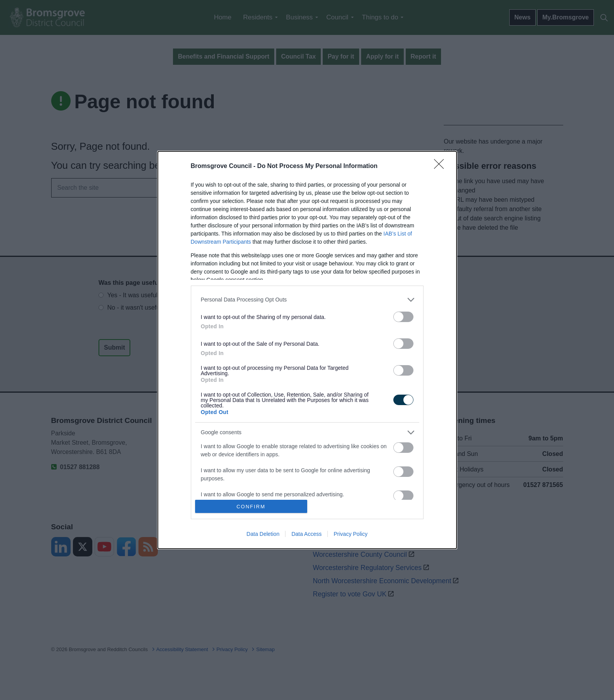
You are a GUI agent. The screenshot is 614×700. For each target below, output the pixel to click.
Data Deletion (263, 534)
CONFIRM (251, 507)
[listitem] (307, 300)
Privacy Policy (350, 534)
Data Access (306, 534)
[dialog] (307, 350)
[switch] (403, 317)
